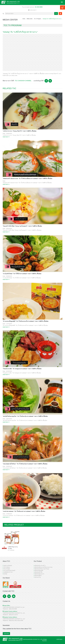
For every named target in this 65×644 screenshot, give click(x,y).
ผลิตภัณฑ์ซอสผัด (39, 570)
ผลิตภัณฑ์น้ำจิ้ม (38, 572)
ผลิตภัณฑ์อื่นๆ (38, 575)
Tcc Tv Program (38, 19)
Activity (5, 574)
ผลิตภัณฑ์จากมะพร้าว (40, 566)
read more (6, 137)
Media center (30, 19)
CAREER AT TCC (8, 572)
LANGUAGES (32, 10)
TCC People (7, 569)
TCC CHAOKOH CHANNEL (23, 81)
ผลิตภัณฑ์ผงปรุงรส (39, 574)
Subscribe (6, 634)
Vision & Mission (8, 566)
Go (56, 14)
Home (24, 19)
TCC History (7, 567)
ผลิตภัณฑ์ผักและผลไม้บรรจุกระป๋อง (43, 567)
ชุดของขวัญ (38, 577)
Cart (63, 7)
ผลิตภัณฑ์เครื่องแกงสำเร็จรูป (42, 569)
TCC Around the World (9, 570)
